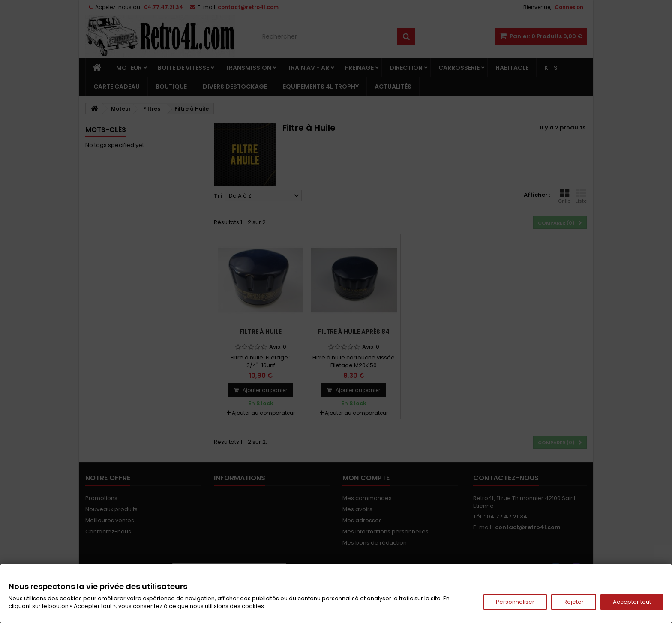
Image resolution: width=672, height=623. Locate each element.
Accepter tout (632, 602)
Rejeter (574, 602)
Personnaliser (515, 602)
